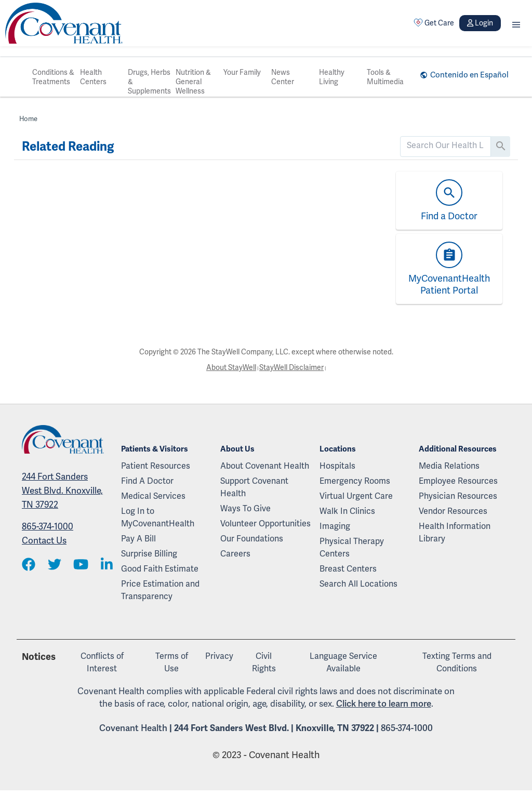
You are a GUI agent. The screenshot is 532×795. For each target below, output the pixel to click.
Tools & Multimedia (385, 77)
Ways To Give (245, 508)
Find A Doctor (147, 481)
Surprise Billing (149, 554)
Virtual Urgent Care (356, 496)
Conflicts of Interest (102, 662)
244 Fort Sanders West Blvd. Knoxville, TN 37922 (62, 491)
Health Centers (93, 77)
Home (28, 119)
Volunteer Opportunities (265, 524)
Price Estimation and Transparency (160, 590)
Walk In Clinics (347, 511)
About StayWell (231, 367)
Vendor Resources (453, 511)
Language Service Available (343, 662)
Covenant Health (133, 728)
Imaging (335, 526)
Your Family (242, 72)
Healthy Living (332, 77)
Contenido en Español (469, 75)
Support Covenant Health (254, 487)
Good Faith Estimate (160, 569)
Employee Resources (458, 481)
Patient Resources (156, 466)
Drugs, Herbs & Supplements (149, 82)
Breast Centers (348, 569)
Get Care (434, 23)
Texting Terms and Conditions (457, 662)
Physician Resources (458, 496)
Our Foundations (252, 539)
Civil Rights (264, 662)
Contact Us (44, 540)
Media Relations (449, 466)
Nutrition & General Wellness (193, 82)
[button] (516, 23)
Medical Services (153, 496)
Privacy (219, 656)
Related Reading (68, 147)
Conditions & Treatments (53, 77)
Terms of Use (172, 662)
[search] (445, 145)
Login (480, 23)
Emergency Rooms (355, 481)
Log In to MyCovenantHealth (158, 517)
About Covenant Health (265, 466)
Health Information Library (455, 532)
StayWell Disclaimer (291, 367)
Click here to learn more (384, 704)
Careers (235, 554)
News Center (283, 77)
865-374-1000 (48, 526)
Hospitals (337, 466)
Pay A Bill (138, 539)
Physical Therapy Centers (352, 547)
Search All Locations (358, 584)
